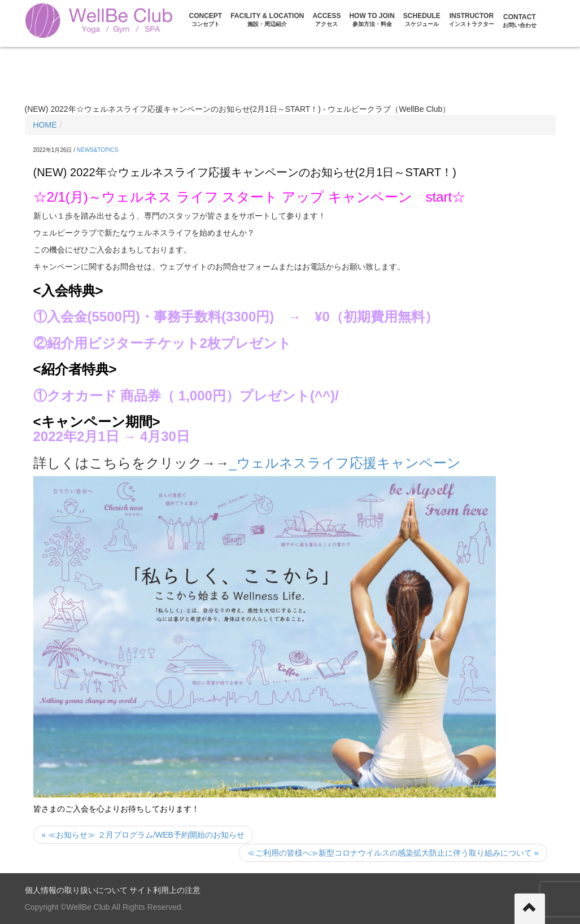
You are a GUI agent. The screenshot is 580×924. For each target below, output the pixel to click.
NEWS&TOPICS (98, 150)
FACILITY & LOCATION (267, 19)
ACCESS (326, 19)
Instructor (472, 19)
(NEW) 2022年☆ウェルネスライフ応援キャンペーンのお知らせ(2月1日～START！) (245, 172)
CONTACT (520, 21)
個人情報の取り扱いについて (76, 890)
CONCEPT (206, 19)
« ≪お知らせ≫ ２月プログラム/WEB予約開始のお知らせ (143, 835)
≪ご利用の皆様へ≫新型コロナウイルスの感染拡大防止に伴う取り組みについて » (393, 853)
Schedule (422, 19)
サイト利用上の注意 (165, 890)
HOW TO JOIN (372, 19)
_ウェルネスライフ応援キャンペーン (345, 463)
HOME (45, 125)
